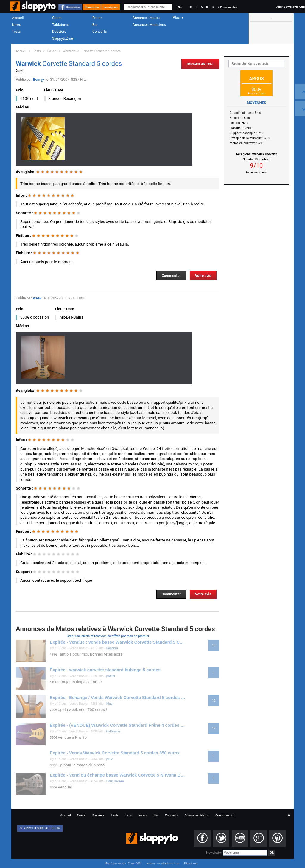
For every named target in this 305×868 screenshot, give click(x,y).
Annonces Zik (225, 815)
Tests (16, 32)
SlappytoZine (63, 38)
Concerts (100, 32)
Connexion (73, 7)
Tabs (128, 815)
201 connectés (227, 7)
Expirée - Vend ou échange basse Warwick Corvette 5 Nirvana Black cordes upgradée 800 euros (118, 775)
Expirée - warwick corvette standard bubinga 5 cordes (105, 670)
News (16, 25)
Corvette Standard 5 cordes (101, 51)
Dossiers (59, 32)
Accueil (18, 18)
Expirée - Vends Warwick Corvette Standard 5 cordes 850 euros (115, 753)
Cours (57, 18)
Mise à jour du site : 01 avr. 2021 (123, 864)
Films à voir (191, 864)
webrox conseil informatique (163, 864)
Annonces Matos (146, 18)
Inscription (111, 7)
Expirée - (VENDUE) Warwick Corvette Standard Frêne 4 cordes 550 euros (118, 725)
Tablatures (61, 25)
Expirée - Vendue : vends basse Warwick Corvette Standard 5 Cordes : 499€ (118, 642)
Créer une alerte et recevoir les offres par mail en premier (108, 636)
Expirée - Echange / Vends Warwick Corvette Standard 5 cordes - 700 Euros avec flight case (118, 698)
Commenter (171, 276)
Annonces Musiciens (149, 25)
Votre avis (203, 276)
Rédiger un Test (200, 64)
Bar (95, 25)
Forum (98, 18)
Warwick (69, 51)
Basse (52, 51)
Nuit (180, 7)
